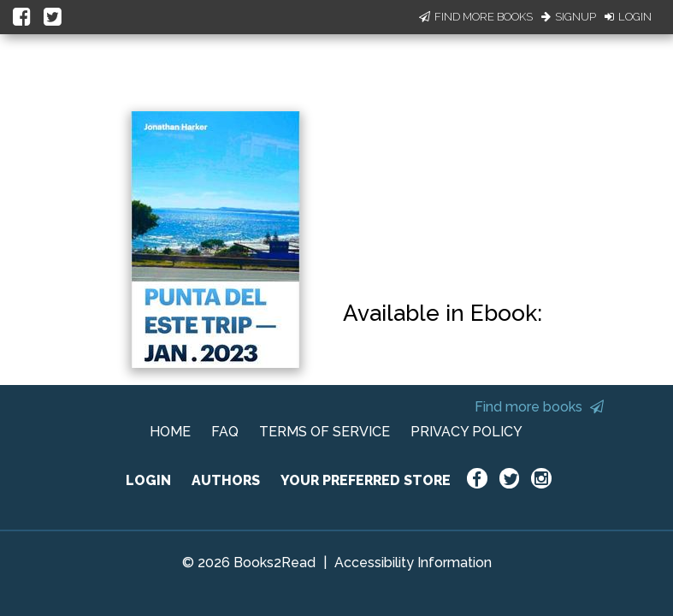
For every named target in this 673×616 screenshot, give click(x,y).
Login (628, 17)
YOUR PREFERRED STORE (366, 480)
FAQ (225, 432)
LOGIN (148, 480)
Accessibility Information (413, 563)
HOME (170, 432)
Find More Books (476, 17)
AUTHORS (226, 480)
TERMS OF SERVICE (325, 432)
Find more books (539, 407)
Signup (569, 17)
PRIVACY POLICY (466, 432)
